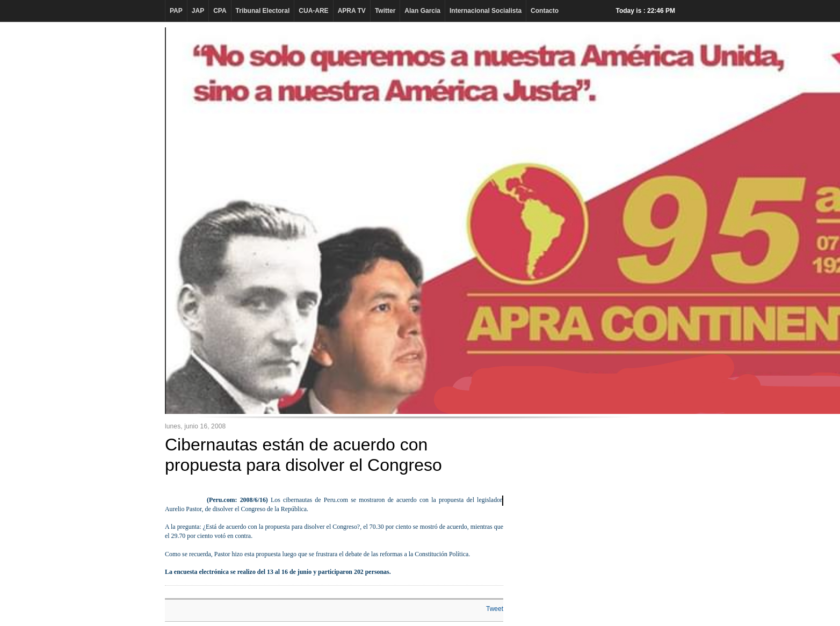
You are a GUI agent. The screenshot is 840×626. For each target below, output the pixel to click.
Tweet (495, 609)
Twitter (385, 11)
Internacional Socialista (486, 11)
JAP (198, 11)
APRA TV (352, 11)
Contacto (545, 11)
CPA (220, 11)
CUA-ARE (313, 11)
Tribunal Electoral (263, 11)
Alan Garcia (422, 11)
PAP (176, 11)
